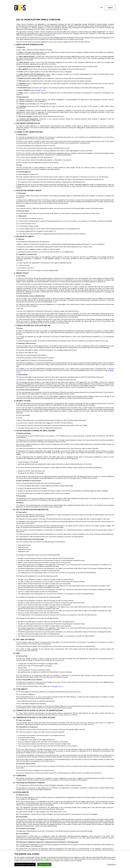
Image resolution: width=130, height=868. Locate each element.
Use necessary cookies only (25, 865)
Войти (110, 8)
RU (101, 8)
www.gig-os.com (49, 35)
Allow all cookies (45, 865)
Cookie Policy (111, 864)
